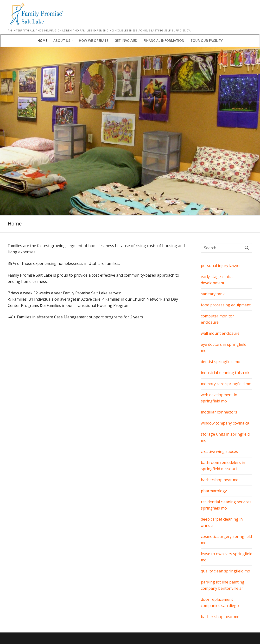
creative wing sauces (219, 451)
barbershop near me (220, 480)
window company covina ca (225, 423)
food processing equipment (226, 305)
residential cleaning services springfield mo (226, 505)
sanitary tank (213, 294)
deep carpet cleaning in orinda (222, 522)
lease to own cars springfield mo (227, 557)
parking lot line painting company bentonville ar (223, 585)
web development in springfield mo (219, 398)
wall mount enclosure (220, 333)
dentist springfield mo (221, 362)
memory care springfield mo (226, 384)
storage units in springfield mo (225, 437)
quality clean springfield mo (225, 571)
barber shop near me (220, 617)
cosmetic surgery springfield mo (226, 540)
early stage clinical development (217, 280)
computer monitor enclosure (217, 319)
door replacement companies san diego (220, 602)
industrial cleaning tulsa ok (225, 373)
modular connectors (219, 412)
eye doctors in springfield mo (224, 347)
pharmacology (214, 491)
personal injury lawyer (221, 266)
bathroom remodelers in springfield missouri (223, 466)
